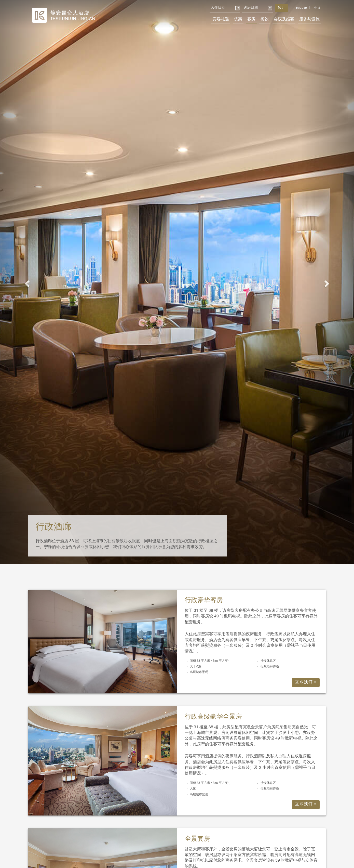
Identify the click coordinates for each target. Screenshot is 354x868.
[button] (27, 282)
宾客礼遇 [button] (221, 20)
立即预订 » (306, 682)
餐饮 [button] (265, 20)
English (301, 8)
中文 (318, 8)
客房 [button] (251, 20)
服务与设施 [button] (309, 20)
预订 (281, 8)
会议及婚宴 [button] (284, 20)
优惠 (238, 20)
